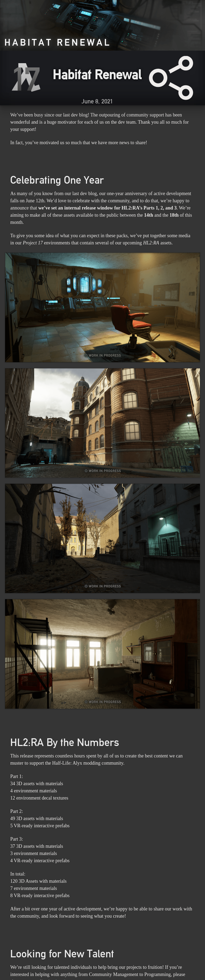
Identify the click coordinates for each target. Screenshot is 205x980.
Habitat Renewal (97, 74)
